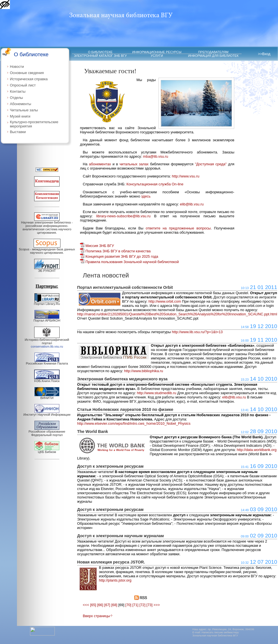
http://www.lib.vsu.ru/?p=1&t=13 (197, 332)
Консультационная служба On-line (155, 184)
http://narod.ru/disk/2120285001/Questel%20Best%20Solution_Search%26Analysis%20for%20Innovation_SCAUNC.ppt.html (177, 314)
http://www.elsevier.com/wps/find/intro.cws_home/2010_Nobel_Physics (134, 423)
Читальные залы (24, 110)
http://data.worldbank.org (257, 450)
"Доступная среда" (211, 164)
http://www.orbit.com (165, 301)
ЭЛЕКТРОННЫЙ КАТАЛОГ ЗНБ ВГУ (100, 56)
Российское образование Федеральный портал (47, 432)
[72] (142, 605)
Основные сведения (27, 73)
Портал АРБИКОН (47, 319)
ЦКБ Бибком (47, 450)
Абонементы (20, 104)
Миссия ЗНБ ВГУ (97, 246)
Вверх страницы (98, 616)
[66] (100, 605)
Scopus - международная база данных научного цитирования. (47, 250)
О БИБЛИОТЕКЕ (100, 52)
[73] (149, 605)
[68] (114, 605)
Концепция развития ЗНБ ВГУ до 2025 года (119, 256)
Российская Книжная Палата (47, 362)
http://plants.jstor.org (115, 580)
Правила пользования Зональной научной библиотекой (129, 262)
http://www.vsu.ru (185, 176)
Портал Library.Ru (47, 302)
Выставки (18, 132)
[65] (93, 605)
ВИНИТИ (47, 396)
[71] (135, 605)
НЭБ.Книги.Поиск (47, 380)
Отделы (16, 98)
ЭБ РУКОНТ (47, 269)
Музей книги (20, 116)
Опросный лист (23, 85)
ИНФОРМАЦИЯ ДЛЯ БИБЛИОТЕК (213, 56)
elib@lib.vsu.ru (192, 204)
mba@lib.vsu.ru (156, 156)
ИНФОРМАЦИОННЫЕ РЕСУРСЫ (157, 52)
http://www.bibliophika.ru (144, 371)
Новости (17, 67)
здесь (146, 196)
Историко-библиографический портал (47, 342)
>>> (157, 605)
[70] (128, 605)
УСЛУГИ (157, 56)
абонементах (100, 164)
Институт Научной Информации (47, 413)
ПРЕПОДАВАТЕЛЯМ (213, 52)
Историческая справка (29, 79)
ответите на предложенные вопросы (178, 228)
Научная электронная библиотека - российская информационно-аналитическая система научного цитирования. (47, 226)
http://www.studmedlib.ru (156, 393)
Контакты (18, 91)
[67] (107, 605)
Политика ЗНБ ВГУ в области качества (115, 251)
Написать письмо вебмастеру (220, 632)
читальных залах (134, 164)
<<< (86, 605)
